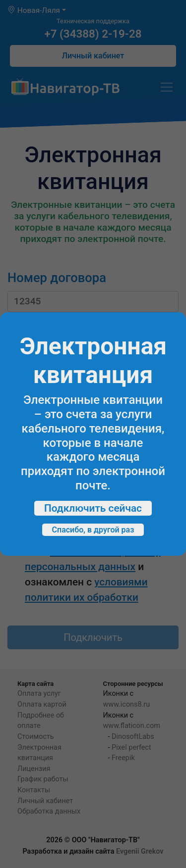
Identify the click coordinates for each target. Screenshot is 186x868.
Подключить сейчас (93, 508)
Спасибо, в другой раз (93, 530)
